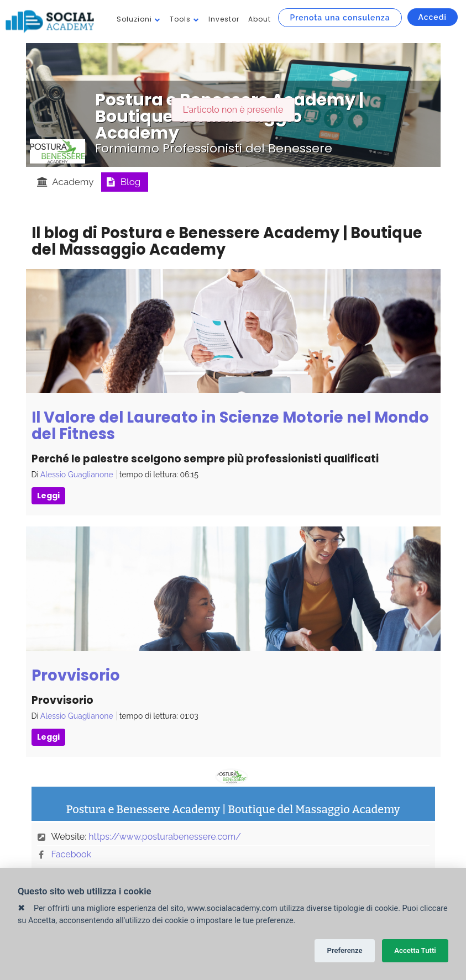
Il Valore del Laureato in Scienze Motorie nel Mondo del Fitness (230, 426)
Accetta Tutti (415, 950)
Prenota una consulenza (340, 18)
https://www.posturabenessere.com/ (165, 837)
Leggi (48, 496)
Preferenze (344, 950)
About (260, 19)
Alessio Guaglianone (77, 475)
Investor (224, 19)
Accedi (433, 17)
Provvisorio (76, 675)
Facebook (72, 854)
